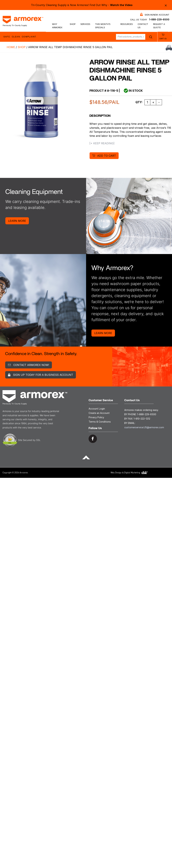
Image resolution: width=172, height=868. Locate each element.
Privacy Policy (96, 417)
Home (11, 47)
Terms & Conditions (100, 422)
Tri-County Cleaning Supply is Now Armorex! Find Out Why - (82, 5)
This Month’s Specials (103, 26)
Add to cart (107, 156)
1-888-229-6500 (159, 20)
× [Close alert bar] (166, 5)
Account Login (97, 409)
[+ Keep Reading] (102, 143)
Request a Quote (159, 26)
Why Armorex (57, 26)
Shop (73, 24)
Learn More (17, 221)
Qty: (139, 102)
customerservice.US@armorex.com (144, 427)
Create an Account (99, 413)
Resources (127, 24)
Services (85, 24)
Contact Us (143, 26)
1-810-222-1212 (142, 419)
